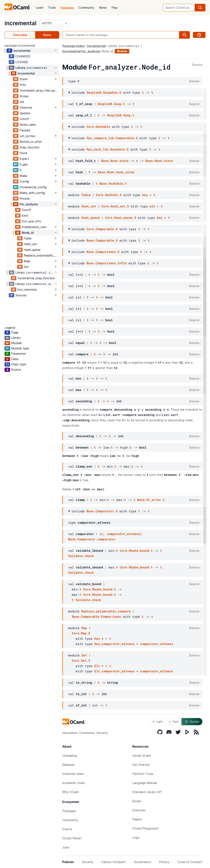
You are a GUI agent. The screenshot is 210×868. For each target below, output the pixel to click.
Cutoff (24, 119)
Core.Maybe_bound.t (136, 551)
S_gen (24, 164)
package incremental (20, 46)
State (24, 79)
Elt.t (99, 666)
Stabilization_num (34, 227)
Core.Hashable (98, 127)
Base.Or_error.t (151, 500)
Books (137, 801)
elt (152, 206)
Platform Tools (143, 774)
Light (157, 722)
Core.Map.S (81, 633)
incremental (21, 23)
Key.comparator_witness (114, 644)
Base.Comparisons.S (103, 252)
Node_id (28, 233)
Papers (137, 819)
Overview (20, 35)
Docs (47, 35)
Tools (52, 8)
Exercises (139, 810)
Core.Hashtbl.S (109, 195)
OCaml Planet (72, 838)
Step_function (29, 147)
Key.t (99, 638)
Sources (21, 295)
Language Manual (145, 783)
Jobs (66, 847)
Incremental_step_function (36, 278)
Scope (24, 96)
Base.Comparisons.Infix (107, 263)
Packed (25, 130)
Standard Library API (147, 792)
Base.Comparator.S (102, 511)
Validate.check (81, 556)
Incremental (26, 73)
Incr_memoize (27, 290)
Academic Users (74, 783)
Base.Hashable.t (113, 183)
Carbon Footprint (114, 862)
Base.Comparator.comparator (92, 539)
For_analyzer (29, 204)
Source (197, 65)
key (145, 195)
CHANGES (23, 56)
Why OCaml (70, 792)
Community (86, 8)
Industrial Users (73, 774)
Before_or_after (31, 142)
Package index (73, 46)
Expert (24, 159)
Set (26, 267)
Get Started (141, 765)
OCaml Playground (145, 828)
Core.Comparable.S (102, 229)
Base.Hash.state (115, 161)
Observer (26, 108)
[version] (54, 23)
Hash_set (30, 244)
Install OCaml (142, 756)
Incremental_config (33, 187)
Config (24, 181)
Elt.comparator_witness (114, 671)
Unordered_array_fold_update (39, 90)
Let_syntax (27, 136)
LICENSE (22, 62)
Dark (174, 722)
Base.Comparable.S (102, 240)
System (192, 722)
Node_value (28, 125)
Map (27, 261)
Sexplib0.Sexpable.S (104, 92)
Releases (69, 765)
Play (114, 8)
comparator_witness (123, 534)
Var (22, 102)
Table (28, 238)
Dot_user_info (31, 221)
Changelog (70, 756)
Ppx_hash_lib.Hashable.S (108, 149)
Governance (142, 862)
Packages (67, 8)
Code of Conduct (190, 862)
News (103, 8)
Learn (40, 8)
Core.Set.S (81, 660)
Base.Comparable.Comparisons (96, 616)
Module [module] (122, 51)
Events (67, 829)
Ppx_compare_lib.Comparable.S (112, 138)
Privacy (164, 862)
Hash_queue (32, 250)
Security (88, 862)
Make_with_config (32, 193)
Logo (136, 837)
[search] (200, 8)
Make (23, 176)
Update (25, 113)
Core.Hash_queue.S (121, 218)
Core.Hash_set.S (115, 206)
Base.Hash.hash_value (116, 172)
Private (25, 199)
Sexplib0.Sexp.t (111, 104)
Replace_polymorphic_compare (41, 255)
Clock (23, 153)
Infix (23, 85)
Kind (25, 216)
